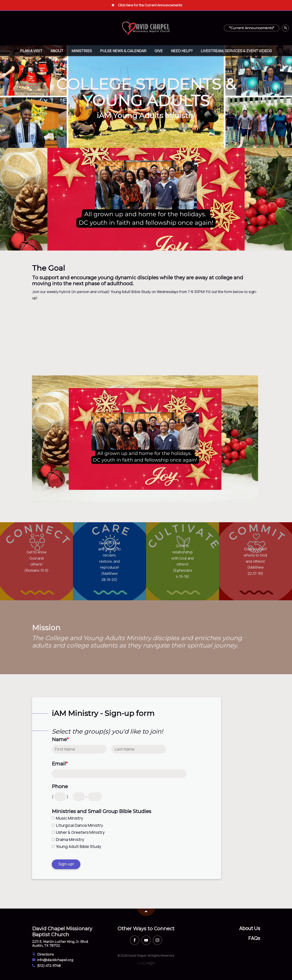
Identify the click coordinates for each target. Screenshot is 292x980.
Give (159, 51)
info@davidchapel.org (53, 960)
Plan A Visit (31, 51)
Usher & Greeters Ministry (80, 832)
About (57, 51)
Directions (43, 954)
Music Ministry (70, 818)
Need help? (182, 51)
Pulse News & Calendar (123, 51)
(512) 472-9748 (47, 966)
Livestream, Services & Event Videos (236, 51)
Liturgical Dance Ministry (80, 825)
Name (60, 740)
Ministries (82, 51)
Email (60, 764)
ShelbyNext (146, 963)
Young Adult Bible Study (79, 846)
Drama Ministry (70, 839)
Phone (60, 787)
